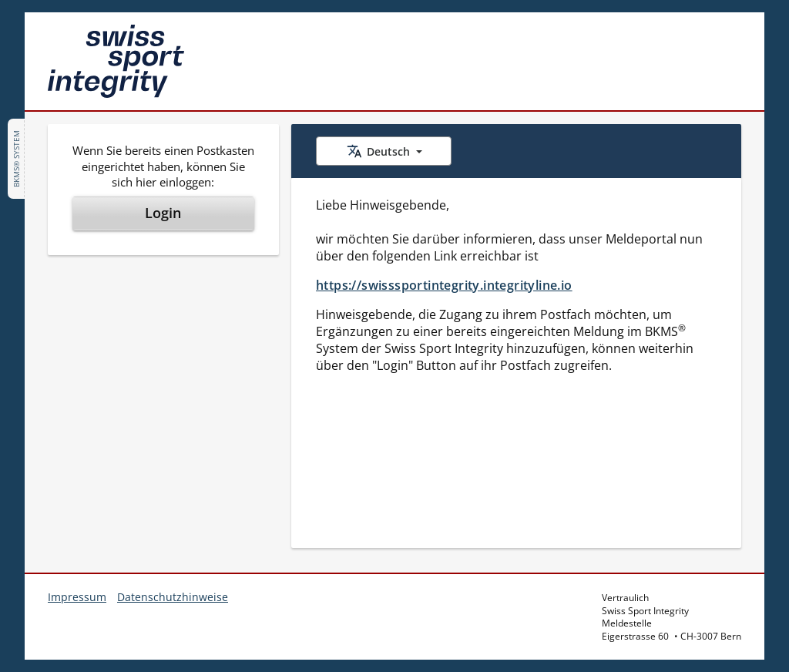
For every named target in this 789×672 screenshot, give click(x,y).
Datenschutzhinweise (173, 597)
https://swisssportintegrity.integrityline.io (444, 285)
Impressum (77, 597)
